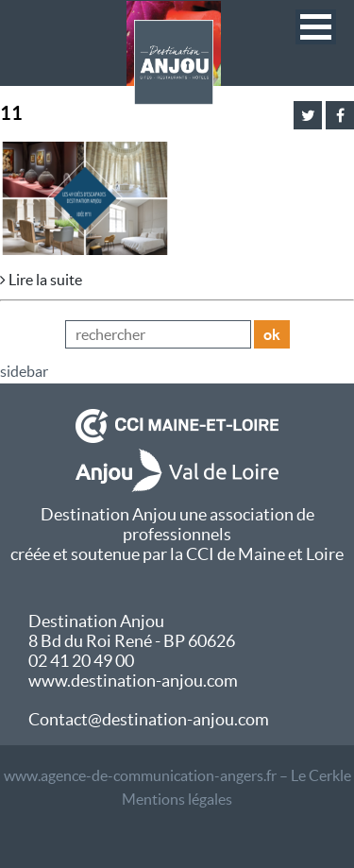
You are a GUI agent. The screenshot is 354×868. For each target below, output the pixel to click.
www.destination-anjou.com (133, 681)
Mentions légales (177, 799)
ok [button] (272, 334)
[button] (316, 27)
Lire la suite (41, 280)
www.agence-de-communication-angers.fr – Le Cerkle (177, 775)
